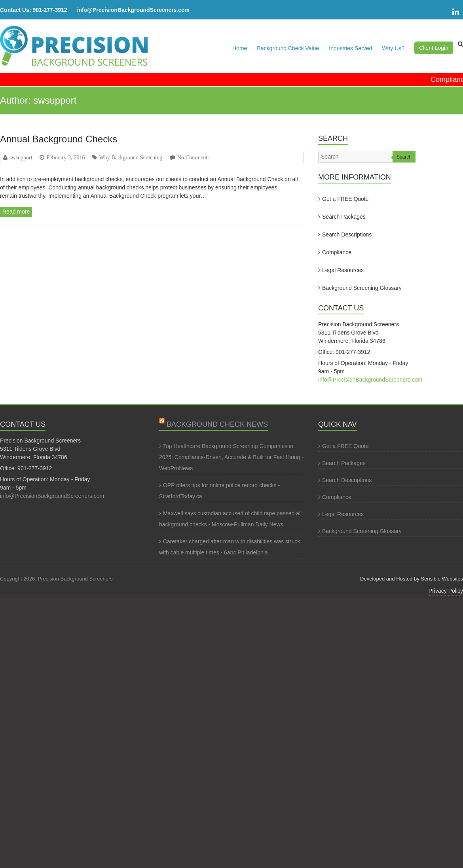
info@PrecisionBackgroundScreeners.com (133, 10)
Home (240, 48)
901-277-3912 (50, 10)
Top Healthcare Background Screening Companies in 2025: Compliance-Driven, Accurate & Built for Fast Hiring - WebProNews (231, 457)
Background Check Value (288, 48)
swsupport (21, 157)
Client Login (434, 48)
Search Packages (344, 217)
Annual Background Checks (59, 139)
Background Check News (217, 424)
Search (404, 157)
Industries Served (350, 48)
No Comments (194, 157)
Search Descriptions (347, 234)
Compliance (337, 252)
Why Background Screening (131, 157)
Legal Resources (343, 270)
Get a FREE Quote (345, 199)
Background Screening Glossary (362, 288)
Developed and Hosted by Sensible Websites (412, 579)
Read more (16, 212)
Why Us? (393, 48)
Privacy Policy (446, 591)
